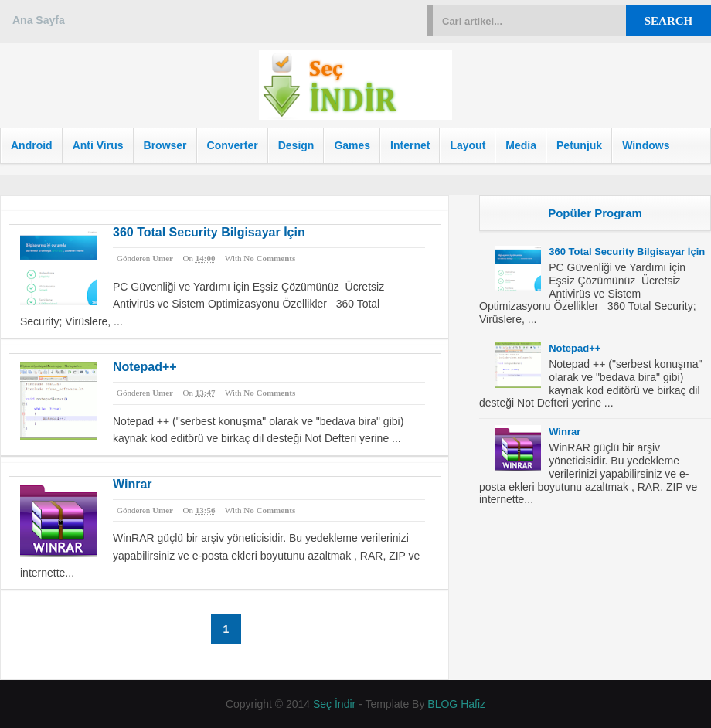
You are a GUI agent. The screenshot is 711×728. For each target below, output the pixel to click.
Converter (233, 145)
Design (296, 145)
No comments (269, 258)
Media (521, 145)
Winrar (133, 484)
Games (352, 145)
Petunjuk (579, 145)
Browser (165, 145)
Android (32, 145)
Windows (646, 145)
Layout (468, 145)
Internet (410, 145)
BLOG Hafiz (456, 704)
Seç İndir (334, 704)
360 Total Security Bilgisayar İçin (209, 232)
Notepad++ (145, 367)
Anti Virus (98, 145)
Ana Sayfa (39, 20)
